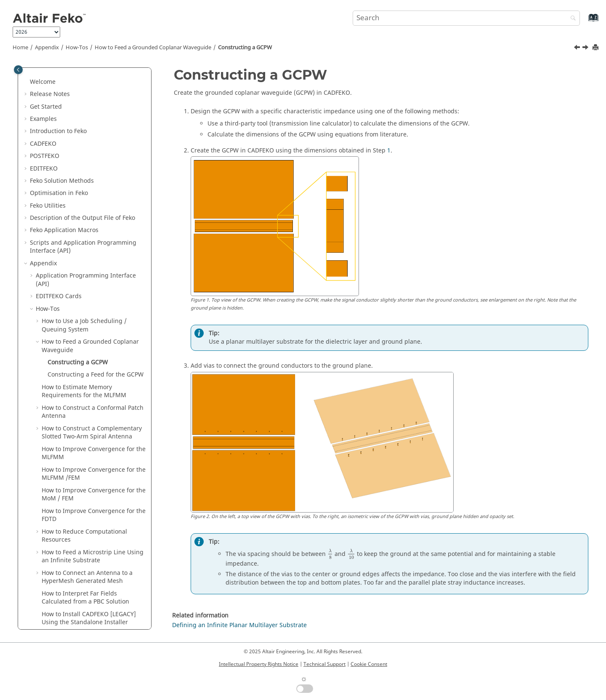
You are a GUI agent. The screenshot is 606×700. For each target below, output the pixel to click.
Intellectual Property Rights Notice (259, 664)
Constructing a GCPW (245, 48)
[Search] (571, 19)
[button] (27, 85)
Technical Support (324, 664)
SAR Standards (57, 543)
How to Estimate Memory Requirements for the (84, 213)
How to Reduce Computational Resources (84, 358)
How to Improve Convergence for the (94, 275)
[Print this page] (596, 48)
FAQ (41, 506)
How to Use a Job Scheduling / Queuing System (84, 147)
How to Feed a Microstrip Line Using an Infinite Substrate (93, 378)
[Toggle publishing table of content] (18, 70)
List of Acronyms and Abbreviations (86, 605)
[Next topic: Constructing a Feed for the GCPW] (586, 48)
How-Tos (77, 48)
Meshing (48, 531)
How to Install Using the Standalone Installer (89, 440)
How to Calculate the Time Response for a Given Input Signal (93, 490)
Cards (59, 118)
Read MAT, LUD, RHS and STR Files (84, 568)
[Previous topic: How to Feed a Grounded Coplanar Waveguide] (578, 48)
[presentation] (330, 554)
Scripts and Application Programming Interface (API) (83, 69)
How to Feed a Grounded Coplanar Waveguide (153, 48)
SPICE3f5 (48, 593)
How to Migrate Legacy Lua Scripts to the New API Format (94, 465)
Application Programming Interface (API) (86, 102)
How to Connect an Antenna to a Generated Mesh (87, 399)
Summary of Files (60, 618)
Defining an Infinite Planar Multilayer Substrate (239, 625)
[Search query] (466, 18)
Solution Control (58, 556)
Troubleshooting (59, 519)
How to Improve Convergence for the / (94, 296)
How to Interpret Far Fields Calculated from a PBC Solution (85, 420)
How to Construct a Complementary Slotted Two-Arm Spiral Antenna (92, 255)
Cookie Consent (369, 664)
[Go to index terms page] (584, 22)
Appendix (47, 48)
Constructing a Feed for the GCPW (96, 196)
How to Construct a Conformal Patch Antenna (93, 234)
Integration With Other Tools (76, 580)
